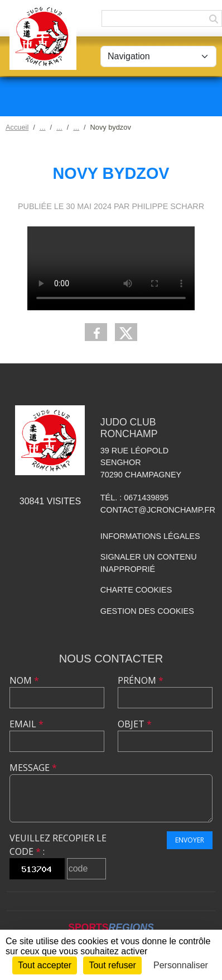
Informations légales (150, 536)
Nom (24, 680)
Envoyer (190, 840)
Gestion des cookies (147, 611)
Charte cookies (136, 590)
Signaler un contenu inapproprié (149, 563)
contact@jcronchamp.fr (158, 510)
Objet (135, 724)
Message (33, 768)
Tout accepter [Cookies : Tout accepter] (45, 965)
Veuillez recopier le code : (58, 845)
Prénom (141, 680)
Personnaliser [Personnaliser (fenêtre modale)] (181, 965)
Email (26, 724)
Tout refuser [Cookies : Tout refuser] (112, 965)
